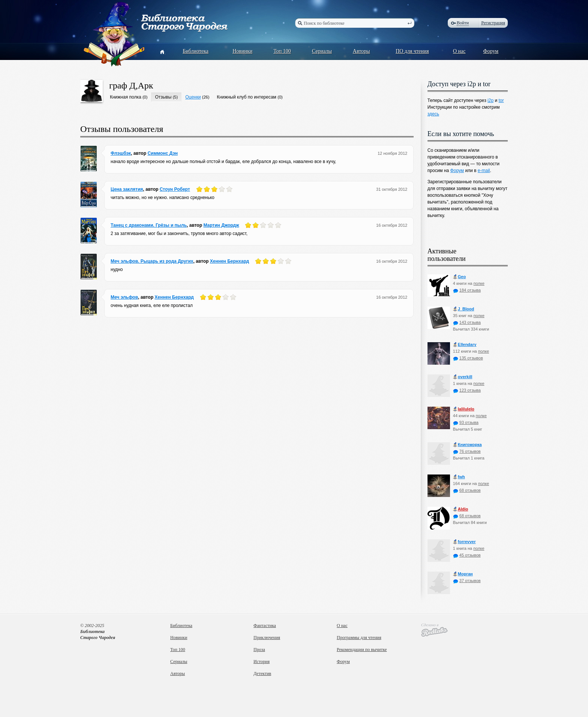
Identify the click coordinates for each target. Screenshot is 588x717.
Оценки (193, 97)
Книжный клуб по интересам (247, 97)
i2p (490, 100)
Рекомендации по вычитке (362, 650)
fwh (459, 477)
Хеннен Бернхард (229, 261)
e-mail (484, 171)
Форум (491, 51)
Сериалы (322, 51)
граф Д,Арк (131, 85)
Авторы (361, 51)
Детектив (262, 674)
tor (501, 100)
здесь (433, 114)
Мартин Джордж (221, 225)
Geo (459, 277)
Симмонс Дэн (163, 153)
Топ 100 (282, 51)
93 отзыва (466, 422)
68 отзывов (467, 490)
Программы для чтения (359, 638)
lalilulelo (464, 409)
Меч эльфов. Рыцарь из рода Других (152, 261)
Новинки (242, 51)
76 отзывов (467, 451)
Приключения (267, 638)
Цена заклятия (127, 189)
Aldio (461, 509)
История (262, 662)
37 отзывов (467, 581)
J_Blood (463, 309)
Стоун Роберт (175, 189)
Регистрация (493, 23)
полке (479, 283)
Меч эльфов (124, 297)
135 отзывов (468, 358)
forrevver (464, 542)
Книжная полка (126, 97)
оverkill (463, 377)
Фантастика (265, 626)
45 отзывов (467, 555)
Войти (463, 23)
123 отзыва (467, 390)
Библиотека (196, 51)
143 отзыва (467, 322)
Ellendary (465, 345)
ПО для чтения (412, 51)
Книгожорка (467, 445)
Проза (259, 650)
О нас (459, 51)
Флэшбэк (121, 153)
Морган (463, 574)
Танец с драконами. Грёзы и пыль (149, 225)
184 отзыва (467, 290)
